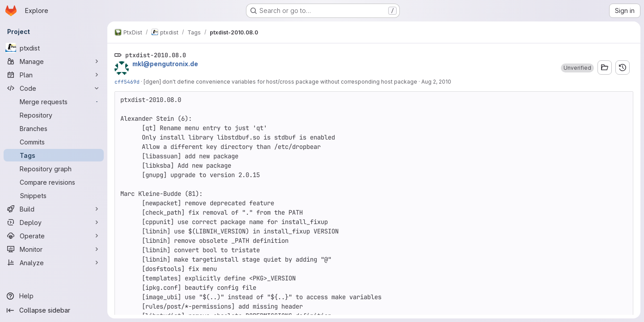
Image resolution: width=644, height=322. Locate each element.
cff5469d (127, 82)
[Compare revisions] (54, 182)
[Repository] (54, 115)
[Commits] (54, 142)
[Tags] (54, 155)
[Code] (54, 88)
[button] (577, 68)
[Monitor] (54, 249)
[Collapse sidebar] (54, 310)
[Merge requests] (54, 102)
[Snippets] (54, 195)
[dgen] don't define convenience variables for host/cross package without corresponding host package (280, 82)
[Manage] (54, 61)
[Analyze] (54, 263)
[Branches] (54, 128)
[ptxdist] (54, 48)
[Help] (54, 296)
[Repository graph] (54, 169)
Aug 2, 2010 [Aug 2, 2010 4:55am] (436, 82)
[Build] (54, 209)
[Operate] (54, 236)
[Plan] (54, 75)
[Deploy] (54, 222)
